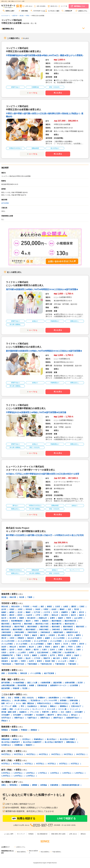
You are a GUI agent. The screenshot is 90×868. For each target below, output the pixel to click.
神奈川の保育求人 (33, 852)
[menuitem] (9, 11)
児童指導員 (54, 785)
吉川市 (12, 653)
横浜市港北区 (6, 627)
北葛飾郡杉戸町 (7, 655)
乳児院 (25, 688)
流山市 (28, 658)
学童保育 (16, 688)
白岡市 (31, 653)
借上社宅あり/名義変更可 (32, 742)
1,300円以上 (6, 776)
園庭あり (53, 706)
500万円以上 (18, 754)
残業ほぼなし (6, 701)
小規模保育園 (45, 683)
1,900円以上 (18, 773)
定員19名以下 (76, 706)
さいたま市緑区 (22, 644)
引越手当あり (32, 718)
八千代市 (37, 658)
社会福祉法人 (32, 706)
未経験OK (23, 712)
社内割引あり (6, 745)
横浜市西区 (5, 624)
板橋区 (4, 612)
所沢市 (82, 644)
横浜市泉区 (5, 630)
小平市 (38, 615)
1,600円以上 (55, 773)
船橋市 (35, 655)
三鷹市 (73, 612)
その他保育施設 (18, 683)
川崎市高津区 (6, 632)
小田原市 (52, 635)
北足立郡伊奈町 (43, 653)
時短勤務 (14, 730)
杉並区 (54, 609)
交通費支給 (18, 745)
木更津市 (44, 655)
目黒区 (12, 609)
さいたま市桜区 (56, 641)
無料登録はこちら (80, 6)
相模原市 (45, 621)
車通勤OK (42, 698)
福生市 (82, 615)
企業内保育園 (70, 683)
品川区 (4, 609)
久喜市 (44, 650)
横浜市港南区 (32, 627)
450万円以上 (31, 754)
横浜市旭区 (44, 627)
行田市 (74, 644)
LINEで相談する (66, 818)
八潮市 (60, 650)
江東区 (82, 607)
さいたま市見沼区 (24, 641)
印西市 (23, 661)
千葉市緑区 (72, 664)
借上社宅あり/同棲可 (67, 739)
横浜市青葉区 (18, 630)
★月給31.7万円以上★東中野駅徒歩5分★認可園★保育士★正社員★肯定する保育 (43, 474)
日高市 (4, 653)
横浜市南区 (28, 624)
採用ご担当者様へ (41, 6)
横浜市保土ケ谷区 (42, 624)
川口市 (66, 644)
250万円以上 (81, 754)
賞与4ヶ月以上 (63, 715)
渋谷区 (38, 609)
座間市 (39, 638)
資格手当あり (58, 718)
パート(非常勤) (35, 673)
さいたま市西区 (59, 638)
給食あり (16, 739)
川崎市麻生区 (45, 632)
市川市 (27, 655)
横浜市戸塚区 (19, 627)
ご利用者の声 (67, 11)
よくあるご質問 (9, 834)
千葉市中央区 (19, 664)
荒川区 (77, 609)
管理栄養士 (14, 785)
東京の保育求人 (22, 852)
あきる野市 (78, 618)
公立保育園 (74, 685)
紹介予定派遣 (49, 673)
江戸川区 (37, 612)
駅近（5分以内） (29, 698)
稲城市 (61, 618)
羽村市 (69, 618)
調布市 (12, 615)
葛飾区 (28, 612)
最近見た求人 (54, 6)
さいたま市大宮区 (8, 641)
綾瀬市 (48, 638)
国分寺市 (65, 615)
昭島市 (4, 615)
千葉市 (18, 655)
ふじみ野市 (22, 653)
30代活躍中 (6, 715)
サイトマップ (21, 834)
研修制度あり (39, 739)
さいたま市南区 (7, 644)
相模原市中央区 (72, 632)
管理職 (17, 698)
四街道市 (5, 661)
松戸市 (52, 655)
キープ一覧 (64, 6)
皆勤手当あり (45, 718)
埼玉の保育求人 (45, 852)
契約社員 (24, 673)
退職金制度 (5, 739)
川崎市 (36, 621)
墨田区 (74, 607)
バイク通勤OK (68, 698)
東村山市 (55, 615)
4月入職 (75, 703)
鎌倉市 (35, 635)
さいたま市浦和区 (71, 641)
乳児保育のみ (36, 701)
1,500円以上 (67, 773)
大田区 (20, 609)
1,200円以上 (18, 776)
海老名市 (31, 638)
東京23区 (5, 607)
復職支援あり (71, 742)
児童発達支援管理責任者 (70, 785)
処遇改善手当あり (73, 718)
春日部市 (22, 647)
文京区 (58, 607)
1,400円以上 (79, 773)
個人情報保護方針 (42, 834)
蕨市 (63, 647)
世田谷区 (29, 609)
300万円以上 (68, 754)
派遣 (3, 673)
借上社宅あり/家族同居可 (11, 742)
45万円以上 (17, 764)
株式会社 (44, 706)
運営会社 (83, 834)
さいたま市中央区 (40, 641)
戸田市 (70, 647)
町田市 (20, 615)
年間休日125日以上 (44, 703)
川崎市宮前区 (32, 632)
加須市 (4, 647)
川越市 (49, 644)
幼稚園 (31, 685)
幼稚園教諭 (25, 785)
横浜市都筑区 (31, 630)
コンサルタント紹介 (52, 11)
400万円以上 (43, 754)
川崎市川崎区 (44, 630)
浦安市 (73, 658)
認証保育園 (57, 683)
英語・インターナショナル (19, 709)
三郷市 (78, 650)
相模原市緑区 (58, 632)
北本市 (52, 650)
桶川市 (36, 650)
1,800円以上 (30, 773)
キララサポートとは (38, 11)
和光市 (20, 650)
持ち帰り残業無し (21, 701)
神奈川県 (13, 597)
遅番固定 (34, 730)
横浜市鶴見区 (57, 621)
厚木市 (4, 638)
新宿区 (50, 607)
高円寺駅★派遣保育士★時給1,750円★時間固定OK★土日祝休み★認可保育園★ (42, 289)
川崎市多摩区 (19, 632)
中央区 (35, 607)
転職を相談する (23, 819)
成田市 (69, 655)
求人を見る (58, 93)
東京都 (4, 597)
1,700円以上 (42, 773)
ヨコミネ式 (51, 709)
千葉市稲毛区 (60, 664)
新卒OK (55, 712)
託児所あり (27, 739)
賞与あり (74, 715)
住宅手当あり (6, 718)
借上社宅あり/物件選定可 (54, 742)
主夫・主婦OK (66, 712)
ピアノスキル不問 (50, 701)
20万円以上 (75, 764)
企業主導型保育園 (8, 685)
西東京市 (5, 621)
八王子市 (47, 612)
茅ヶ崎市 (61, 635)
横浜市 (28, 621)
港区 (42, 607)
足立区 (20, 612)
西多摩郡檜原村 (17, 621)
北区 (69, 609)
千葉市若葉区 (32, 664)
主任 (9, 698)
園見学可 (51, 715)
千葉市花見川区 (46, 664)
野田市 (61, 655)
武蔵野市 (65, 612)
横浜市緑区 (56, 627)
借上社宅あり (52, 739)
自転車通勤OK (54, 698)
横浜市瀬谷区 (68, 627)
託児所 (80, 683)
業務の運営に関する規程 (58, 834)
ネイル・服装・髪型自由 (25, 703)
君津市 (65, 658)
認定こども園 (32, 683)
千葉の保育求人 (57, 852)
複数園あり (64, 706)
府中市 (82, 612)
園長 (3, 698)
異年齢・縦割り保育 (9, 712)
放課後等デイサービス (58, 685)
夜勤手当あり (19, 718)
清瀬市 (22, 618)
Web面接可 (40, 715)
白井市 (31, 661)
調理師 (35, 785)
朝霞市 (4, 650)
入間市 (78, 647)
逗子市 (70, 635)
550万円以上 (6, 754)
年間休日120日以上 (62, 703)
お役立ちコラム (81, 11)
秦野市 (78, 635)
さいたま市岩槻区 (37, 644)
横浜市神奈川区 (70, 621)
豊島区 (62, 609)
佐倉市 (77, 655)
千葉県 (30, 597)
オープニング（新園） (10, 706)
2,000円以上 (6, 773)
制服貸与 (29, 745)
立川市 (56, 612)
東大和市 (13, 618)
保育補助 (63, 701)
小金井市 (29, 615)
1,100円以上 (30, 776)
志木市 (12, 650)
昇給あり (5, 721)
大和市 (12, 638)
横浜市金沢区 (70, 624)
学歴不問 (45, 712)
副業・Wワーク (7, 703)
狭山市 (31, 647)
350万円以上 (56, 754)
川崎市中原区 (68, 630)
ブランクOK (34, 712)
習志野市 (5, 658)
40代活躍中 (17, 715)
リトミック (74, 709)
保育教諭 (44, 785)
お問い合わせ (29, 6)
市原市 (20, 658)
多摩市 (52, 618)
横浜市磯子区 (57, 624)
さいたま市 (62, 661)
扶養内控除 (74, 701)
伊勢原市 (21, 638)
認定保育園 (5, 688)
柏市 (13, 658)
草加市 (48, 647)
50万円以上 (6, 764)
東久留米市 (31, 618)
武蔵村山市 (43, 618)
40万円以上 (29, 764)
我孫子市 (47, 658)
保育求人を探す (9, 11)
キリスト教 (62, 709)
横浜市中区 (17, 624)
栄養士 (4, 785)
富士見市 (69, 650)
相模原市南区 (6, 635)
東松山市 (13, 647)
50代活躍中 (29, 715)
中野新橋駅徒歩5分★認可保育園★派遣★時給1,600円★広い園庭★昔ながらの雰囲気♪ (45, 55)
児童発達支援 (42, 685)
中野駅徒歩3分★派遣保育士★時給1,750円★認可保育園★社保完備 (36, 412)
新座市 (28, 650)
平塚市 (27, 635)
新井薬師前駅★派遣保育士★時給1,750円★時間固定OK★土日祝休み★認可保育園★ (44, 351)
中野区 (46, 609)
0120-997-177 (43, 825)
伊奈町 (72, 661)
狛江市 (4, 618)
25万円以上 (63, 764)
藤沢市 (43, 635)
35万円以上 (40, 764)
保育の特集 (23, 11)
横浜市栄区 (80, 627)
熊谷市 (57, 644)
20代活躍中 (79, 712)
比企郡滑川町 (70, 653)
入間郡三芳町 (57, 653)
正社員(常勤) (12, 673)
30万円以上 (52, 764)
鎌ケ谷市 (56, 658)
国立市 (73, 615)
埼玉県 (22, 597)
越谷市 (56, 647)
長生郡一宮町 (50, 661)
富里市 (39, 661)
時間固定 (5, 730)
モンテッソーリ (38, 709)
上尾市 (39, 647)
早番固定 (24, 730)
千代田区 (26, 607)
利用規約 (31, 834)
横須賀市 (18, 635)
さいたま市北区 (74, 638)
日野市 (46, 615)
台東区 (66, 607)
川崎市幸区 (56, 630)
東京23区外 (15, 607)
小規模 (4, 709)
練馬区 (12, 612)
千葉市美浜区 (6, 664)
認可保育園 (5, 203)
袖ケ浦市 (14, 661)
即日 (23, 706)
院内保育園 (22, 685)
